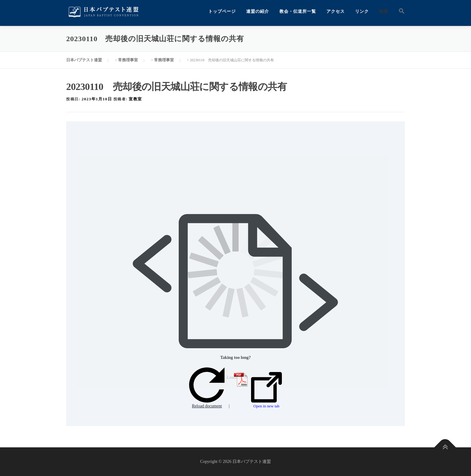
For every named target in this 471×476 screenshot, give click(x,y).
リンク (362, 11)
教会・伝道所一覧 (298, 11)
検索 (384, 11)
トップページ (222, 11)
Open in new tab (266, 390)
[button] (399, 11)
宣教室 (135, 99)
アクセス (336, 11)
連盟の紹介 (258, 11)
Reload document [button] (207, 388)
